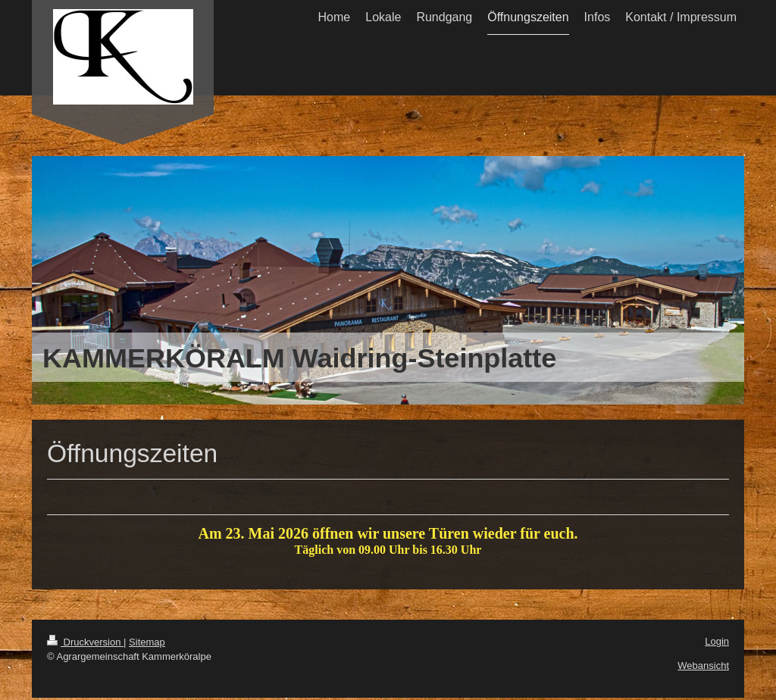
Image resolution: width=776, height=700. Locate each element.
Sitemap (147, 644)
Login (717, 644)
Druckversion (85, 644)
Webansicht (703, 668)
